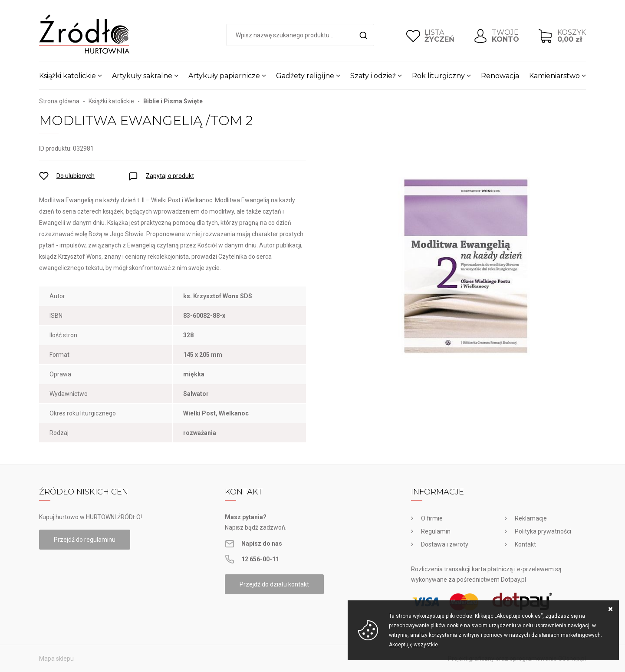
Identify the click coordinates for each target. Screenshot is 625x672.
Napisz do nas (262, 544)
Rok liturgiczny (438, 76)
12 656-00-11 (260, 559)
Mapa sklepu (56, 659)
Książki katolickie (67, 76)
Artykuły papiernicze (224, 76)
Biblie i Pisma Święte (173, 101)
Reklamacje (531, 518)
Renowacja (500, 76)
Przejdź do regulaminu (85, 540)
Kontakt (525, 544)
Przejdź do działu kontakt (274, 584)
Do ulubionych (76, 176)
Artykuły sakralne (142, 76)
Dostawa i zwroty (445, 544)
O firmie (432, 518)
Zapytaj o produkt (170, 176)
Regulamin (436, 531)
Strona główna (59, 101)
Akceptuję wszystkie (413, 645)
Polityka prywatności (543, 531)
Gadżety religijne (305, 76)
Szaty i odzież (373, 76)
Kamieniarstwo (554, 76)
